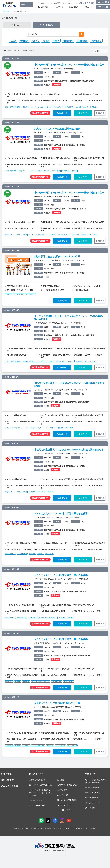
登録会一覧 (79, 828)
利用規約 (25, 828)
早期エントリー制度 (92, 793)
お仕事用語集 (90, 808)
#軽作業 (46, 41)
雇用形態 (60, 780)
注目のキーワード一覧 (37, 806)
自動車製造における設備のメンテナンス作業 (57, 256)
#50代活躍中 (82, 41)
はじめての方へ (44, 7)
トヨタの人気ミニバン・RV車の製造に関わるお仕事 (61, 514)
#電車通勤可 (96, 41)
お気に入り (103, 7)
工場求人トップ (7, 11)
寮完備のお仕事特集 (92, 788)
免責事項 (48, 828)
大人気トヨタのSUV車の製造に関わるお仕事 (57, 129)
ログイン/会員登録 (103, 2)
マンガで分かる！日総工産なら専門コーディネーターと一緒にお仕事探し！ (40, 793)
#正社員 (13, 41)
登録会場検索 (74, 7)
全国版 (23, 4)
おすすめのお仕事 (92, 798)
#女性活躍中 (68, 41)
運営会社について (43, 3)
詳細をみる (63, 113)
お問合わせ (69, 828)
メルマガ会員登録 (9, 786)
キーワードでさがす (47, 25)
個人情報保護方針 (36, 828)
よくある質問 (58, 828)
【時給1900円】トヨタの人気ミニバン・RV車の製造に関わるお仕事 (69, 65)
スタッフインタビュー (65, 805)
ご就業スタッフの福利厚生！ (68, 785)
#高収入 (35, 41)
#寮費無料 (24, 41)
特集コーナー (89, 7)
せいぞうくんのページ (93, 803)
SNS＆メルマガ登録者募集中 (68, 800)
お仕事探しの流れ (36, 801)
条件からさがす (17, 25)
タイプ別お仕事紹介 (64, 810)
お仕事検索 (59, 7)
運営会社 (16, 828)
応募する (84, 113)
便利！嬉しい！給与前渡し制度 (40, 785)
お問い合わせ (66, 3)
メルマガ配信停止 (91, 828)
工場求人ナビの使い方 (37, 780)
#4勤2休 (56, 41)
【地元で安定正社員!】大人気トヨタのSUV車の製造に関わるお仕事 (69, 450)
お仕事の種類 (62, 790)
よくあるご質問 (55, 3)
